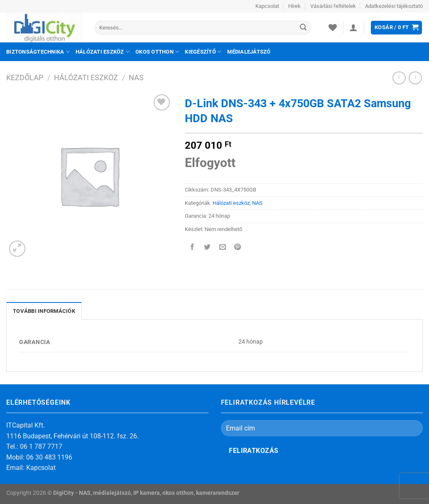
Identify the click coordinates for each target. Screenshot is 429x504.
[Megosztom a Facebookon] (192, 248)
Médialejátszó (249, 52)
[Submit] (303, 28)
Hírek (294, 6)
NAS (136, 77)
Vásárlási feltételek (333, 6)
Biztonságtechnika (38, 52)
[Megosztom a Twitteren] (207, 248)
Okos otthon (157, 52)
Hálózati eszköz (103, 52)
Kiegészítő (203, 52)
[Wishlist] (333, 27)
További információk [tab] (44, 311)
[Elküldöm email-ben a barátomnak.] (222, 248)
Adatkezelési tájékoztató (394, 6)
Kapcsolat (267, 6)
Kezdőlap (25, 77)
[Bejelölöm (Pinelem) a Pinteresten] (237, 248)
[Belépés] (353, 27)
